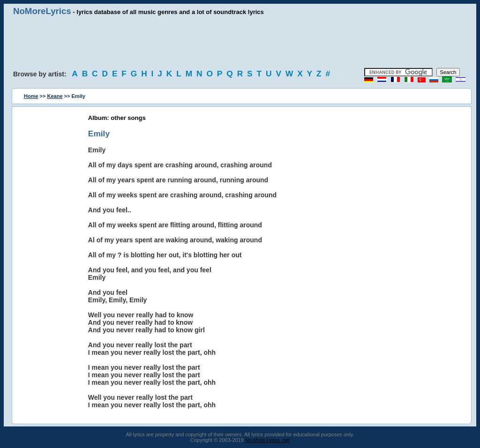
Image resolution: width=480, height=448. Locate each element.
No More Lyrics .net (267, 440)
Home (31, 96)
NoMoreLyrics (42, 11)
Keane (55, 96)
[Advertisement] (240, 42)
